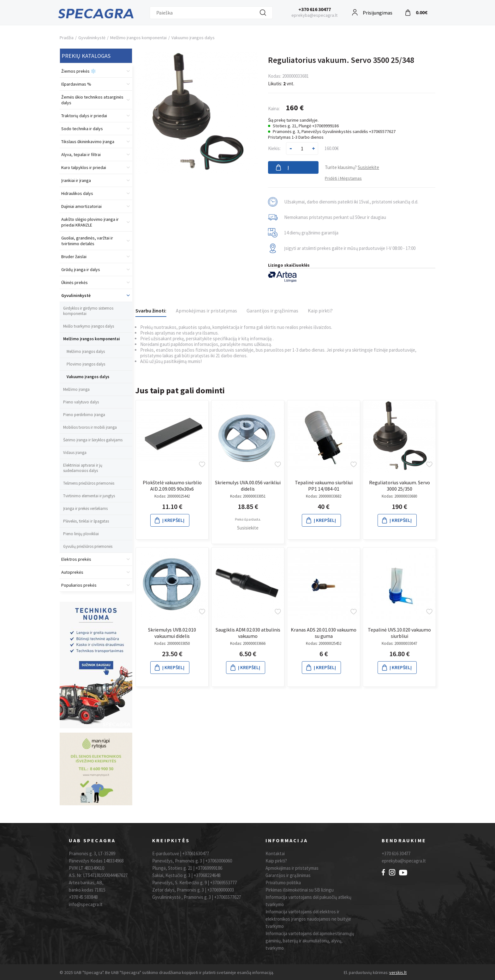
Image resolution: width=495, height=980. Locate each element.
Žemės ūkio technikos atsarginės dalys (92, 100)
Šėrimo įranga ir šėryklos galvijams (93, 440)
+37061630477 (196, 853)
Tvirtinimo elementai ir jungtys (89, 496)
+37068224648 (207, 875)
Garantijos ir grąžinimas (272, 311)
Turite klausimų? (352, 167)
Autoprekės (72, 572)
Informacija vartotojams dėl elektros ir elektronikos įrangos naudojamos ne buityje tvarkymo (308, 919)
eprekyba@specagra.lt (404, 861)
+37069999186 (209, 868)
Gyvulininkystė (92, 38)
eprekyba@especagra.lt (314, 15)
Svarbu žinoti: (151, 311)
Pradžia (67, 38)
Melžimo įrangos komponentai (138, 38)
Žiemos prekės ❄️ (79, 71)
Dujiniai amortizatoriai (81, 206)
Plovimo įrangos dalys (86, 364)
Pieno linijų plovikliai (81, 534)
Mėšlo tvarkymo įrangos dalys (89, 326)
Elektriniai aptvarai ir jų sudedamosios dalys (83, 468)
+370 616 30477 (315, 9)
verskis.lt (398, 972)
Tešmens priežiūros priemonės (89, 483)
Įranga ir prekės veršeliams (85, 508)
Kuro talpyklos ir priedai (84, 167)
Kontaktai (275, 853)
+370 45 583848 (83, 897)
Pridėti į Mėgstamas (343, 178)
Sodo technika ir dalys (82, 129)
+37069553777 (223, 883)
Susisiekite (248, 528)
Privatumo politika (283, 883)
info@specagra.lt (86, 904)
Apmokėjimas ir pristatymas (206, 311)
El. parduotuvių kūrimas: (366, 972)
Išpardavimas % (76, 84)
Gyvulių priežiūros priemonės (88, 546)
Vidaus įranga (75, 453)
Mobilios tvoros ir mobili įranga (90, 427)
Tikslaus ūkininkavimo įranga (88, 142)
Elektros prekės (76, 559)
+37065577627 (227, 897)
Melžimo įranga (76, 389)
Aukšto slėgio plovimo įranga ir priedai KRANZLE (90, 222)
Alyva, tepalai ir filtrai (81, 154)
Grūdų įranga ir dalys (81, 269)
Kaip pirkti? (320, 311)
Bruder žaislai (74, 257)
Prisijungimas (378, 12)
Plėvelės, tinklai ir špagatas (86, 521)
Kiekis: (274, 148)
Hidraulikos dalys (77, 193)
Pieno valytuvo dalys (81, 402)
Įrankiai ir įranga (76, 180)
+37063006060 (219, 861)
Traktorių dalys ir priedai (84, 116)
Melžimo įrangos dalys (86, 351)
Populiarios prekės (79, 585)
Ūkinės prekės (75, 282)
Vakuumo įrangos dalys (193, 38)
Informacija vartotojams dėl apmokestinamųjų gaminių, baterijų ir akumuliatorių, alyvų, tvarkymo (310, 941)
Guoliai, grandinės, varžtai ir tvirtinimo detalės (87, 241)
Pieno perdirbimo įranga (84, 415)
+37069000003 (221, 890)
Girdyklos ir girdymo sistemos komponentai (88, 311)
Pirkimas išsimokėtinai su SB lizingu (300, 890)
